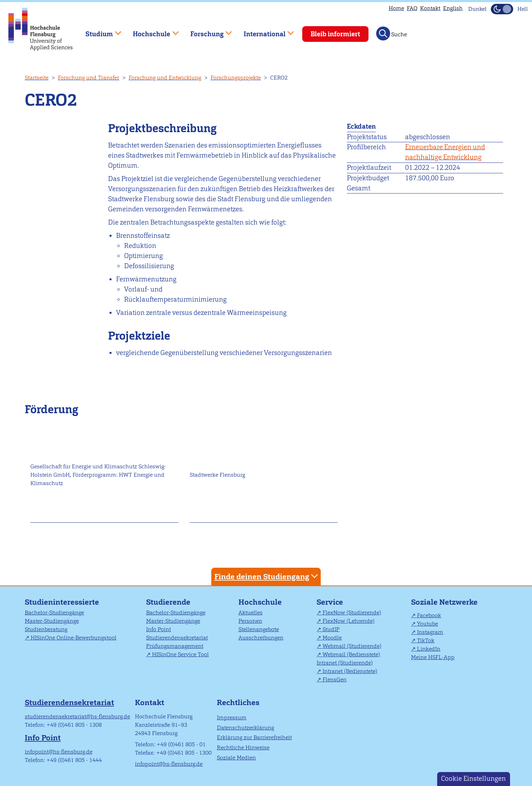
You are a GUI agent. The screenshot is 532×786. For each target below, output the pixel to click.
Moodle (332, 638)
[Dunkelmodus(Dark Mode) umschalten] (502, 9)
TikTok (426, 640)
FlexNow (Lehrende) (348, 621)
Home (396, 8)
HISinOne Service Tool (180, 654)
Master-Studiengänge (52, 621)
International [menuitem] (264, 31)
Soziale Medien (236, 758)
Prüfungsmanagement (175, 646)
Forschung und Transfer (89, 78)
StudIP (331, 629)
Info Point (158, 629)
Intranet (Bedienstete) (350, 671)
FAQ (412, 8)
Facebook (429, 615)
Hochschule (260, 602)
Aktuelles (250, 613)
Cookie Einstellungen (473, 779)
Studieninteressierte (62, 602)
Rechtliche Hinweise (243, 747)
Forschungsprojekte (236, 78)
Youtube (427, 624)
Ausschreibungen (261, 638)
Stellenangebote (259, 629)
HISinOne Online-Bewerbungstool (74, 638)
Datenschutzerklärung (245, 728)
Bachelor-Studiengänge (54, 613)
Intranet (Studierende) (345, 663)
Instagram (430, 632)
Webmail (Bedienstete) (351, 654)
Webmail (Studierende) (352, 646)
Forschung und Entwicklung (165, 78)
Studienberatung (46, 629)
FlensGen (335, 679)
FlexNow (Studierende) (352, 613)
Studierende (168, 602)
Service (330, 602)
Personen (250, 621)
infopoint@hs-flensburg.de (59, 752)
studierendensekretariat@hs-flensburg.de (77, 716)
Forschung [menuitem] (206, 31)
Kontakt (430, 8)
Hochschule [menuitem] (151, 31)
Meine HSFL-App (433, 657)
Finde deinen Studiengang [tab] (267, 576)
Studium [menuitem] (98, 31)
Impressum (232, 717)
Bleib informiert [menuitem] (335, 34)
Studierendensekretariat (177, 638)
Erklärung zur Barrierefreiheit (254, 737)
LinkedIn (429, 649)
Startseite (37, 78)
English (453, 8)
